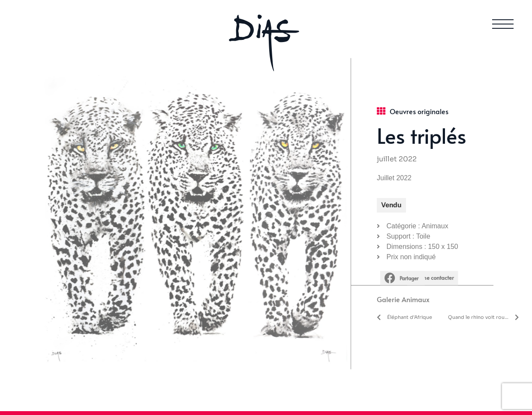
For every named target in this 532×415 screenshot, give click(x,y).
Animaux (416, 284)
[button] (405, 263)
